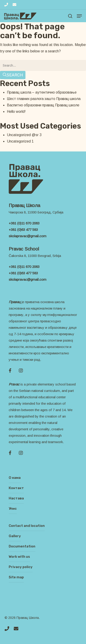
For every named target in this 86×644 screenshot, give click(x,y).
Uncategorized (19, 141)
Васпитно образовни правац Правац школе (43, 105)
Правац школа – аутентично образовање (42, 92)
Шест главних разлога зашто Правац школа (44, 99)
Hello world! (16, 112)
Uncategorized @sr (23, 135)
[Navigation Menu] (79, 16)
